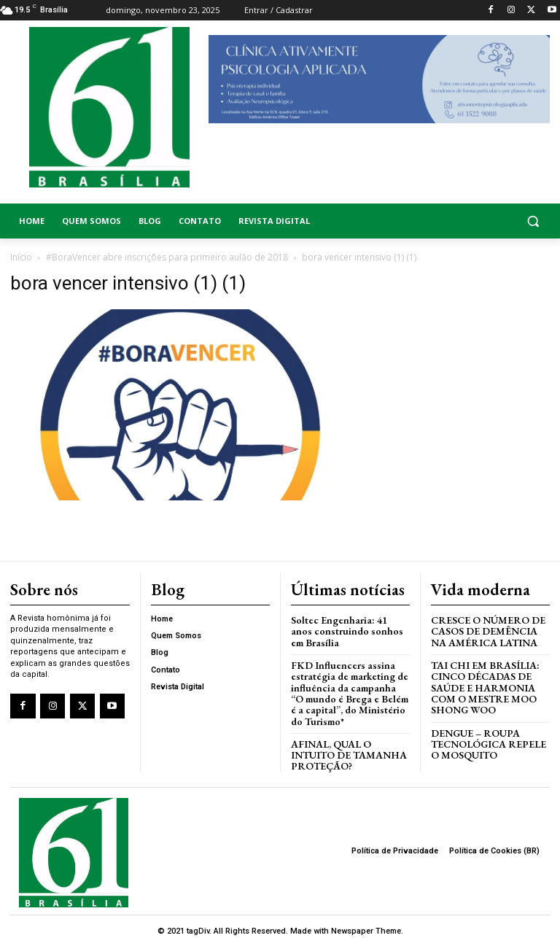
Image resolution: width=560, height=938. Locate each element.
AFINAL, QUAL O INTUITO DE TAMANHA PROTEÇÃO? (350, 748)
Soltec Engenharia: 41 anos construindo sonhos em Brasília (346, 629)
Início (21, 257)
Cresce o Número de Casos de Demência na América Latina (490, 629)
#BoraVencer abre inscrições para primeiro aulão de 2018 (167, 257)
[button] (490, 221)
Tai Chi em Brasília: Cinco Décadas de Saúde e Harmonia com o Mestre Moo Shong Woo (481, 683)
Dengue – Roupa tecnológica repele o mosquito (486, 737)
